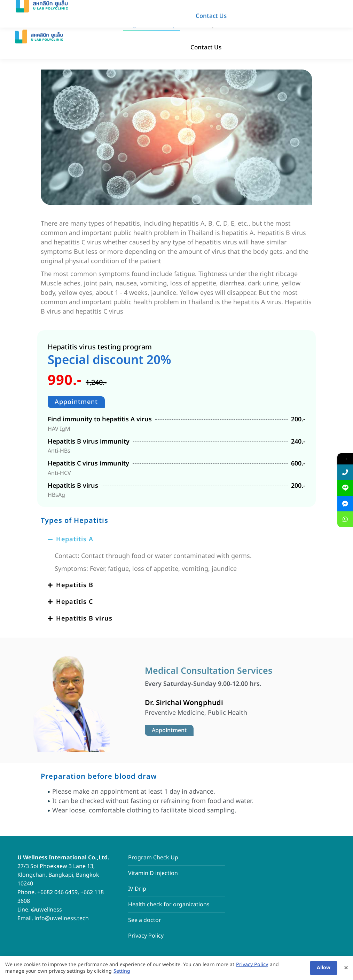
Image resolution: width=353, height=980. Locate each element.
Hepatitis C (74, 602)
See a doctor (145, 920)
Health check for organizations (169, 905)
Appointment (76, 402)
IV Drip (137, 889)
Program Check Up (153, 858)
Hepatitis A (75, 539)
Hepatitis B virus (84, 619)
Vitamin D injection (153, 873)
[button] (176, 540)
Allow (324, 968)
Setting (122, 972)
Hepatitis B (75, 585)
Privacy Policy (146, 936)
